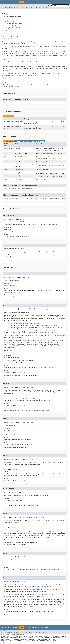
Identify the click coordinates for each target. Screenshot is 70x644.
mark (17, 153)
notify (39, 198)
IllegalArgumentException (12, 237)
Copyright (3, 641)
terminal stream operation (43, 587)
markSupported (20, 157)
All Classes (4, 5)
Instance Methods (22, 141)
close (5, 189)
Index (42, 2)
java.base (11, 12)
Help (47, 2)
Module (10, 2)
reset (17, 176)
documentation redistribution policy (43, 642)
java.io (10, 14)
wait (59, 198)
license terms (24, 642)
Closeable (5, 28)
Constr (19, 8)
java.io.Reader (9, 22)
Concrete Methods (37, 141)
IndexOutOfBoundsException (13, 375)
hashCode (32, 198)
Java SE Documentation (42, 636)
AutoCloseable (14, 28)
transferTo (30, 189)
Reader (10, 39)
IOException (26, 278)
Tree (30, 2)
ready (17, 173)
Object (36, 195)
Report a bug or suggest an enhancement (12, 635)
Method (24, 8)
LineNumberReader (8, 33)
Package (16, 2)
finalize (17, 198)
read (17, 162)
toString (53, 198)
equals (11, 198)
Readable (22, 28)
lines (17, 148)
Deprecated (36, 2)
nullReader (12, 189)
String (11, 148)
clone (5, 198)
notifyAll (45, 198)
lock (5, 102)
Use (26, 2)
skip (17, 179)
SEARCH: (49, 5)
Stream (6, 148)
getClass (25, 198)
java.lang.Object (7, 20)
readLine (18, 169)
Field (14, 8)
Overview (3, 2)
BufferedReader (9, 122)
